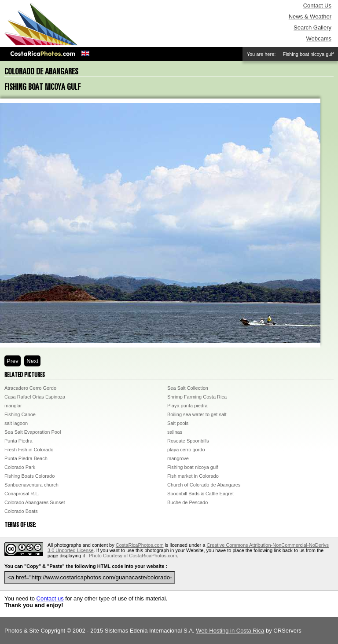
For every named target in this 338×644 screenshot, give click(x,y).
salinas (175, 432)
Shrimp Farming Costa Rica (197, 397)
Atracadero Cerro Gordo (30, 388)
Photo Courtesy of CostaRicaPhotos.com (133, 556)
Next (32, 361)
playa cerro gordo (186, 450)
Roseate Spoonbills (188, 441)
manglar (13, 406)
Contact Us (317, 5)
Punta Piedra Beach (26, 458)
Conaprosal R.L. (22, 494)
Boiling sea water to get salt (197, 414)
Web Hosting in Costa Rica (230, 631)
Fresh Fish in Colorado (29, 450)
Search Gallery (312, 27)
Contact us (50, 598)
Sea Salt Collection (188, 388)
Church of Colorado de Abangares (204, 485)
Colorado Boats (21, 511)
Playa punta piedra (187, 406)
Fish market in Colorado (193, 476)
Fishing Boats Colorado (29, 476)
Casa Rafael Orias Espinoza (35, 397)
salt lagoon (16, 423)
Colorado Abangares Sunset (35, 502)
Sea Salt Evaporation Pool (33, 432)
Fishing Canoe (20, 414)
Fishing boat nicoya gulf (193, 467)
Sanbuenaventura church (31, 485)
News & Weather (310, 16)
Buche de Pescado (187, 502)
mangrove (178, 458)
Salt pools (178, 423)
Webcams (319, 38)
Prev (13, 361)
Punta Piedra (18, 441)
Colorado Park (20, 467)
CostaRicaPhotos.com (140, 545)
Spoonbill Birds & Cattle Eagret (200, 494)
